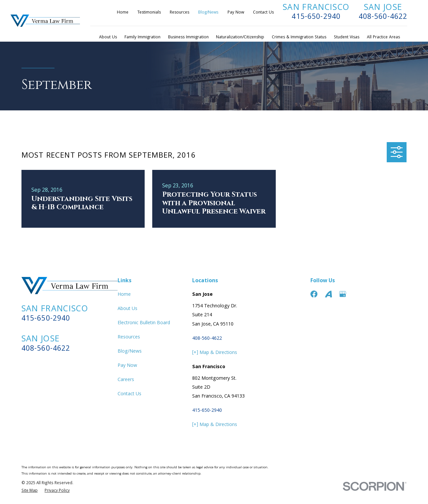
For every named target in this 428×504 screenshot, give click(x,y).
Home (123, 13)
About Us (127, 309)
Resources (179, 13)
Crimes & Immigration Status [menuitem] (299, 38)
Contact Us (263, 13)
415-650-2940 (316, 17)
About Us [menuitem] (108, 38)
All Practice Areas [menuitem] (383, 38)
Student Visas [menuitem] (347, 38)
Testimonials (149, 13)
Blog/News (208, 13)
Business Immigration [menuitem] (188, 38)
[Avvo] (328, 294)
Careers (126, 380)
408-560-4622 (383, 17)
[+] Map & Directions (215, 353)
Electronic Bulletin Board (144, 323)
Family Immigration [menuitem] (143, 38)
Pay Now (236, 13)
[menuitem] (30, 491)
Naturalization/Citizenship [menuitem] (240, 38)
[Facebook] (314, 294)
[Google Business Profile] (343, 294)
